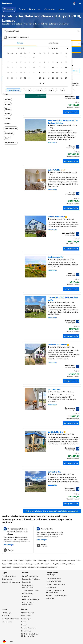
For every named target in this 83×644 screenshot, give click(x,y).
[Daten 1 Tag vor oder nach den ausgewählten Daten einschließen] (27, 90)
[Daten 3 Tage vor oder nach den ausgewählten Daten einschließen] (49, 90)
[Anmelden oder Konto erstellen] (74, 3)
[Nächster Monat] (67, 48)
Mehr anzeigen (52, 143)
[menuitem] (9, 9)
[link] (11, 100)
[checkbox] (21, 57)
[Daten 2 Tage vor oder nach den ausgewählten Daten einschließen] (38, 90)
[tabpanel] (37, 70)
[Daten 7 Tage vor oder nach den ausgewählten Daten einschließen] (60, 90)
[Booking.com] (7, 3)
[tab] (20, 43)
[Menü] (80, 3)
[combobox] (42, 31)
